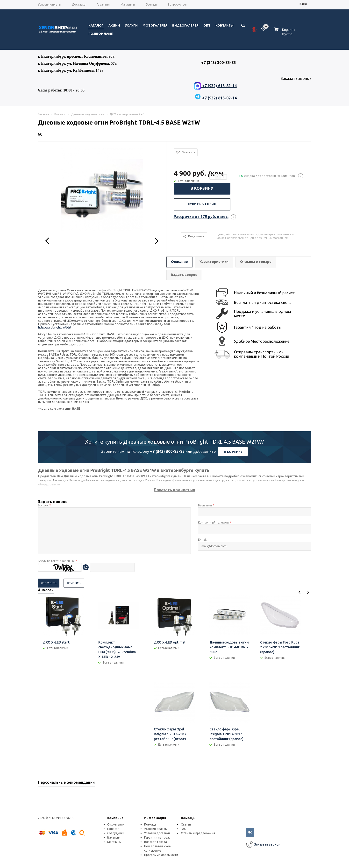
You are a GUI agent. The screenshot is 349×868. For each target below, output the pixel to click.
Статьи (186, 824)
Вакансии (114, 837)
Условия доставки (157, 833)
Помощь (188, 818)
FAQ (184, 829)
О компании (116, 824)
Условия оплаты (156, 829)
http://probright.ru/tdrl (55, 327)
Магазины (114, 842)
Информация (155, 818)
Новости (113, 829)
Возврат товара (156, 842)
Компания (115, 818)
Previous (300, 592)
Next (308, 592)
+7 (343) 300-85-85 (167, 451)
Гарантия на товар (157, 837)
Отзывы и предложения (198, 833)
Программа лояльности (161, 855)
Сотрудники (116, 833)
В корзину (202, 188)
